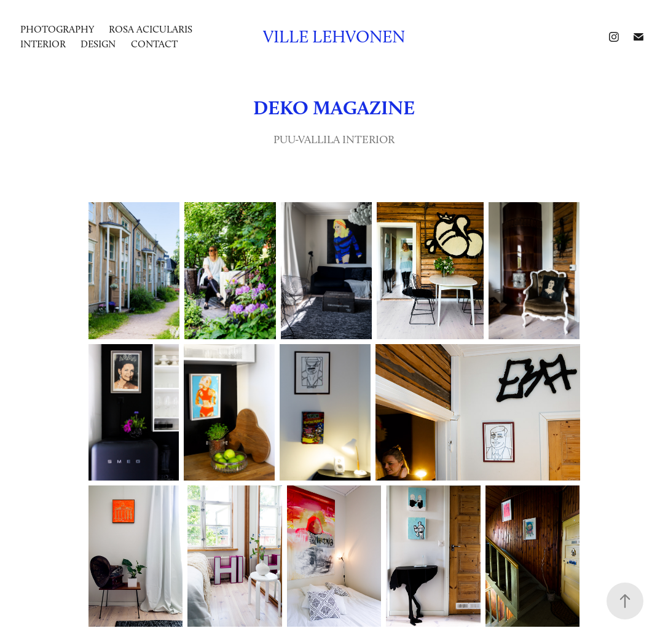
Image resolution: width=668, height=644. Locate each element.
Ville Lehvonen (334, 37)
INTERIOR (43, 44)
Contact (154, 44)
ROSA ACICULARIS (151, 29)
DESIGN (98, 44)
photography (57, 29)
